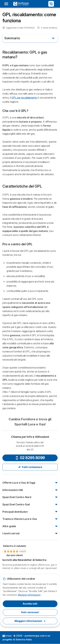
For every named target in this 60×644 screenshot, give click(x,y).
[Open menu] (7, 4)
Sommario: (12, 38)
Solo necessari (30, 612)
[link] (15, 550)
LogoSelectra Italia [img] (7, 636)
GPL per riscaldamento (24, 98)
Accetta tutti (30, 604)
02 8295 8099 (30, 458)
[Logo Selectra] (21, 4)
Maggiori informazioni (29, 595)
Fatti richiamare (30, 467)
